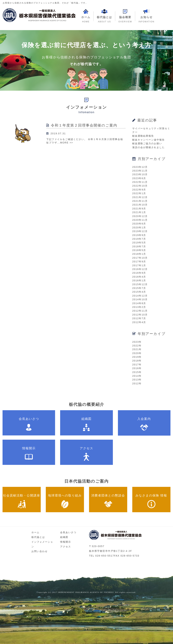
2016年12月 (140, 269)
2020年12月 (140, 216)
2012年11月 (140, 311)
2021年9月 (139, 209)
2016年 (137, 368)
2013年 (137, 380)
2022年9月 (139, 190)
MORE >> (67, 143)
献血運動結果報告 (143, 136)
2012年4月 (139, 322)
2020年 (137, 353)
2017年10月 (140, 258)
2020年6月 (139, 224)
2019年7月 (139, 239)
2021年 (137, 349)
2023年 (137, 342)
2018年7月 (139, 246)
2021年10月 (140, 205)
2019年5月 (139, 243)
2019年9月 (139, 235)
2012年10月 (140, 315)
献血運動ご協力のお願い (147, 143)
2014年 (137, 376)
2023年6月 (139, 178)
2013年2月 (139, 307)
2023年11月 (140, 171)
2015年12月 (140, 284)
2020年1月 (139, 228)
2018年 (137, 361)
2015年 (137, 372)
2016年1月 (139, 280)
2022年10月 (140, 186)
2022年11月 (140, 182)
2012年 (137, 383)
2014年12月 (140, 296)
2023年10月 (140, 174)
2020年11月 (140, 220)
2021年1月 (139, 212)
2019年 (137, 357)
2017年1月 (139, 265)
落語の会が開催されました (149, 147)
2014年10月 (140, 299)
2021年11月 (140, 201)
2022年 (137, 346)
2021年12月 (140, 197)
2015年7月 (139, 288)
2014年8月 (139, 303)
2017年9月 (139, 262)
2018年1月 (139, 254)
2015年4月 (139, 292)
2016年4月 (139, 277)
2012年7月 (139, 318)
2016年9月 (139, 273)
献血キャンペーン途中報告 (149, 140)
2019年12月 (140, 231)
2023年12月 (140, 167)
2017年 (137, 365)
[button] (125, 16)
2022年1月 (139, 193)
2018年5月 (139, 250)
